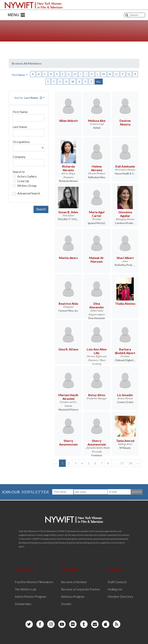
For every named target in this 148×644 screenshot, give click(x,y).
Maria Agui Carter (97, 214)
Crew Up (23, 181)
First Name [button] (19, 75)
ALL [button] (99, 82)
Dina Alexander (97, 305)
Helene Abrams (97, 168)
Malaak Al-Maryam (97, 260)
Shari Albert (125, 258)
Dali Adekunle (125, 166)
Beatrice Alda (68, 303)
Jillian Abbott (68, 121)
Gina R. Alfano (68, 349)
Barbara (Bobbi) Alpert (125, 351)
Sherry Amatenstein (68, 442)
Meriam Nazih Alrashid (68, 397)
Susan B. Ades (68, 212)
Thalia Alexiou (125, 303)
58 (130, 463)
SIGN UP (137, 492)
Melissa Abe (97, 121)
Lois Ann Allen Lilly (97, 351)
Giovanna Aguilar (125, 214)
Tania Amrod (125, 441)
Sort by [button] (28, 98)
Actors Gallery (27, 176)
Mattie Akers (68, 258)
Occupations (21, 142)
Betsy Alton (97, 395)
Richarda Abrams (68, 168)
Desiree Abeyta (125, 122)
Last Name (20, 127)
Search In (19, 172)
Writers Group (27, 185)
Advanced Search (29, 193)
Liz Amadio (125, 395)
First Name (20, 112)
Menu (16, 15)
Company (19, 157)
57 (122, 463)
